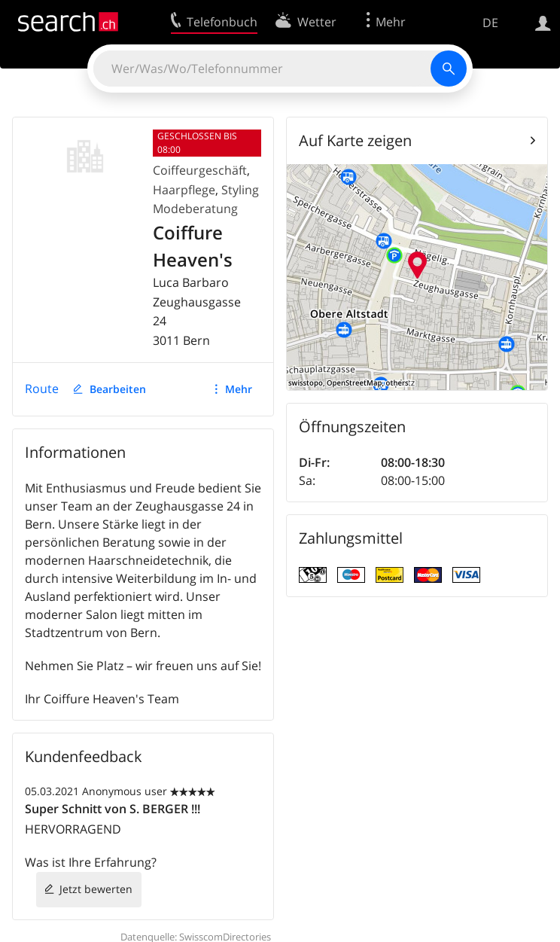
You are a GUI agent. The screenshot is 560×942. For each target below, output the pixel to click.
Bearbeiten (118, 389)
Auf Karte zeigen (355, 140)
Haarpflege (184, 190)
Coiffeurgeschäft (200, 170)
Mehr (239, 389)
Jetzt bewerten (96, 889)
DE (490, 23)
